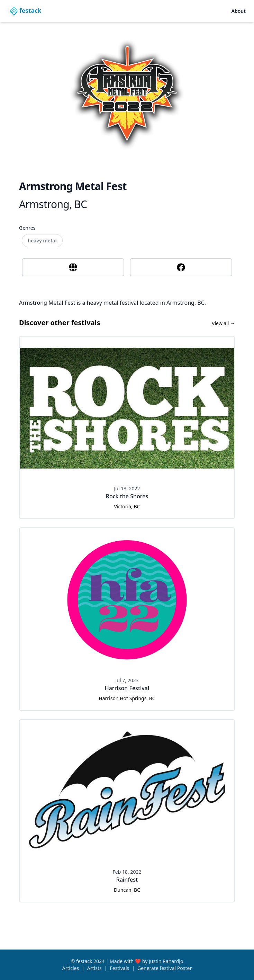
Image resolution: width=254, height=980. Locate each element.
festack (84, 961)
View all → (223, 323)
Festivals (119, 968)
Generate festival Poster (165, 968)
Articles (71, 968)
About (239, 11)
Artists (94, 968)
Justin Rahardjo (166, 961)
